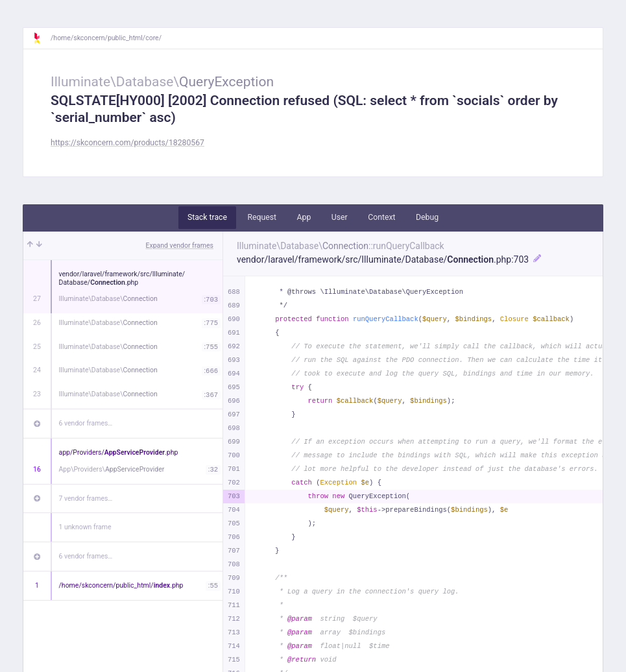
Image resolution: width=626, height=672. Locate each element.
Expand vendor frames (180, 246)
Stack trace (207, 217)
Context (381, 217)
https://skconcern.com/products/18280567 (127, 143)
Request (262, 217)
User (340, 217)
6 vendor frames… (86, 423)
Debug (427, 217)
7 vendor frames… (86, 498)
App (304, 217)
